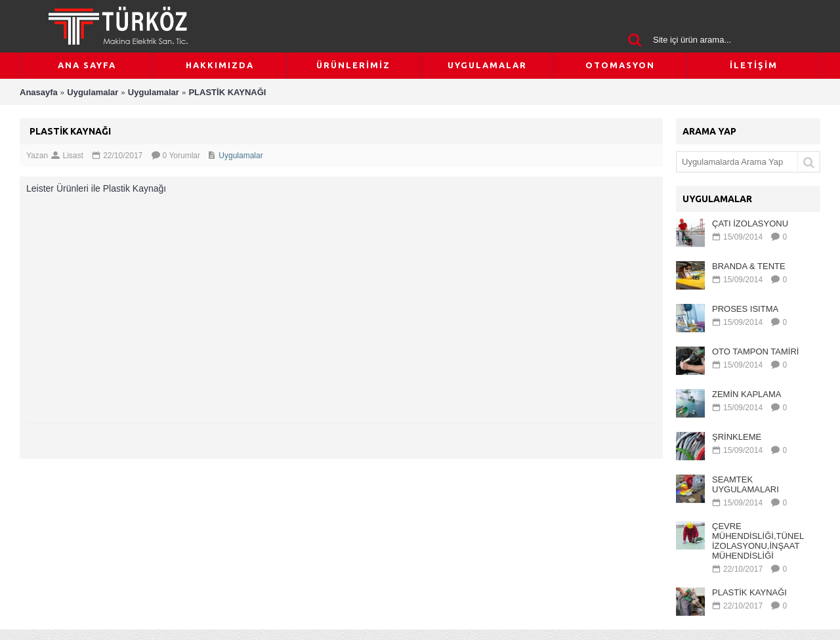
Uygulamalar (93, 92)
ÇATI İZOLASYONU (750, 224)
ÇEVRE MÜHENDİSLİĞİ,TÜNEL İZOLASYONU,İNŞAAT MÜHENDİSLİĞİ (758, 541)
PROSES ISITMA (745, 309)
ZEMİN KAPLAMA (746, 394)
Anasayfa (39, 92)
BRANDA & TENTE (749, 266)
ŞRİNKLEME (737, 437)
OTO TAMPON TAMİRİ (755, 352)
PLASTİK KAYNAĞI (227, 92)
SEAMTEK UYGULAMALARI (745, 484)
